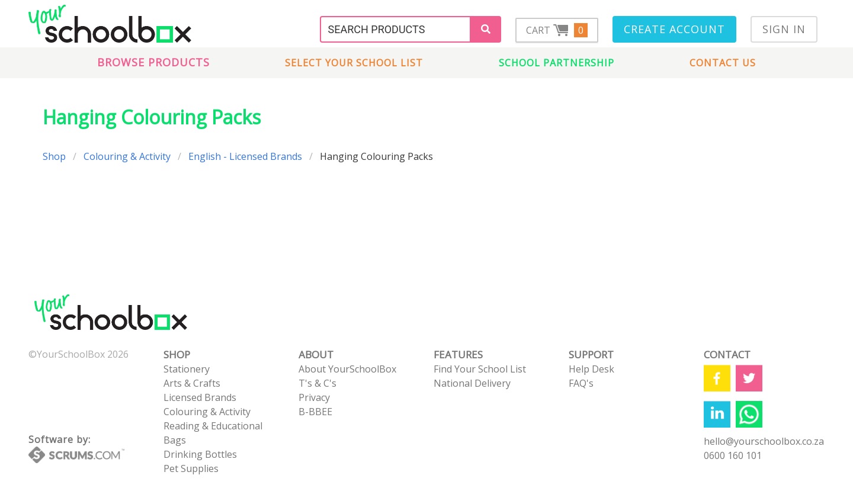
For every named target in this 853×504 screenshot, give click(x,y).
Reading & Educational (213, 426)
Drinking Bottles (200, 454)
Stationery (187, 369)
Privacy (314, 397)
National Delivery (472, 383)
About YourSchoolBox (347, 369)
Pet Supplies (191, 468)
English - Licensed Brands (245, 156)
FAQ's (581, 383)
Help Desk (591, 369)
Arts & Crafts (192, 383)
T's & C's (318, 383)
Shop (54, 156)
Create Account (674, 29)
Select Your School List (354, 63)
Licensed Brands (200, 397)
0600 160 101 (733, 455)
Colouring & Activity (127, 156)
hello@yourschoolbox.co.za (764, 441)
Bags (175, 440)
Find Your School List (480, 369)
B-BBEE (315, 412)
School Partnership (557, 63)
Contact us (723, 63)
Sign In (784, 29)
